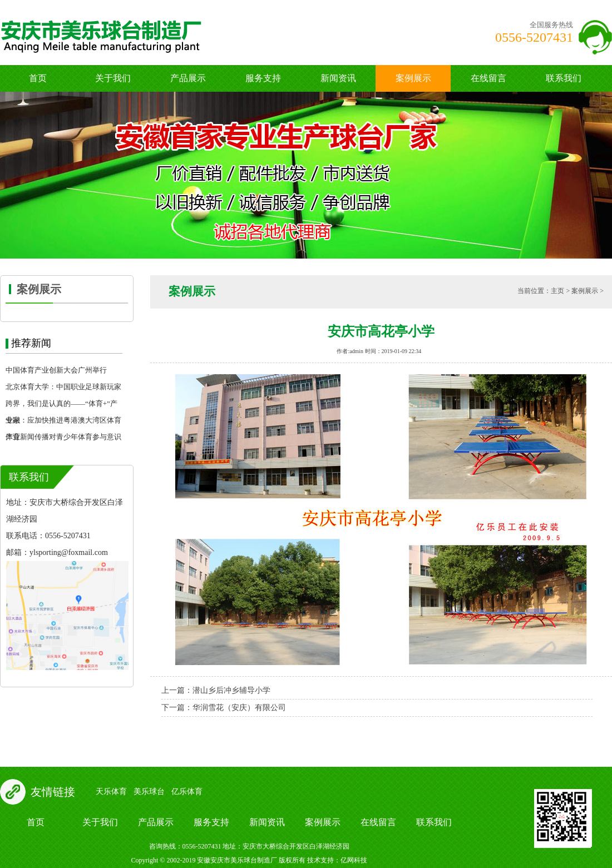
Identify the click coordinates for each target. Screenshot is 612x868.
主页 (557, 291)
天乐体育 (111, 792)
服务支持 (263, 78)
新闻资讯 (338, 78)
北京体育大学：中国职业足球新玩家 (63, 387)
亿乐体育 (187, 792)
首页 (38, 78)
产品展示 (188, 78)
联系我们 (564, 78)
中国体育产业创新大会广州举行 (56, 370)
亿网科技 (354, 860)
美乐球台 (149, 792)
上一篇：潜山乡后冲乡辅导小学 (216, 690)
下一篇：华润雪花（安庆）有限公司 (224, 708)
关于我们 (113, 78)
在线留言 (488, 78)
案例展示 (413, 78)
